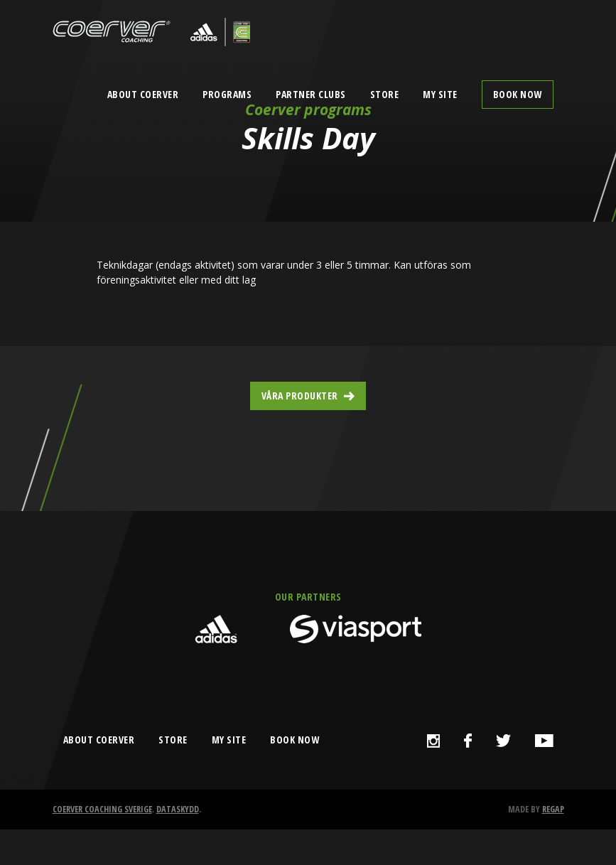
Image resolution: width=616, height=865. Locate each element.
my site (229, 740)
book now (295, 740)
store (173, 740)
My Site (440, 94)
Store (385, 94)
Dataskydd (178, 809)
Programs (227, 94)
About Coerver (143, 94)
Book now (518, 94)
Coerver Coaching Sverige (102, 809)
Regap (553, 809)
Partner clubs (311, 94)
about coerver (99, 740)
